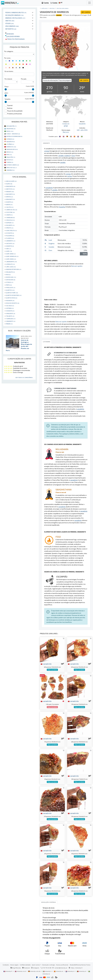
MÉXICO (10, 152)
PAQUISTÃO (11, 157)
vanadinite (46, 664)
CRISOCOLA (10, 220)
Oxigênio (52, 243)
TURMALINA (11, 319)
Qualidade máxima (13, 36)
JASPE (9, 251)
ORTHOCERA (11, 280)
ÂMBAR (9, 324)
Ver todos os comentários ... (25, 377)
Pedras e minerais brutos (16, 12)
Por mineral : (9, 79)
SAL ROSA (10, 306)
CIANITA (9, 215)
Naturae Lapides (77, 266)
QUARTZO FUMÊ (12, 293)
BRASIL (10, 131)
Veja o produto (52, 670)
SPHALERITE (11, 313)
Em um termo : (9, 71)
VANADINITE (11, 321)
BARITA (9, 204)
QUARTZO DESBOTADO (14, 295)
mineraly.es (59, 971)
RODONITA (10, 300)
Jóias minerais (12, 26)
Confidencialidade (25, 965)
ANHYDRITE (10, 194)
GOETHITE (10, 243)
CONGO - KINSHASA (13, 134)
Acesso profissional (62, 965)
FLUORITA (10, 238)
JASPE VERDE (11, 254)
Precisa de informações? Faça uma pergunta (57, 80)
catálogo (44, 8)
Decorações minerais (14, 15)
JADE (9, 249)
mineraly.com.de (34, 971)
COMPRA (86, 12)
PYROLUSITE (11, 287)
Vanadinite (82, 124)
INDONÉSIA (11, 142)
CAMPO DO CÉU (12, 210)
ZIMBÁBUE (10, 170)
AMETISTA (10, 189)
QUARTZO (10, 290)
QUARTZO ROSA (12, 298)
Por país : (24, 79)
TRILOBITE (10, 316)
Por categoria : (9, 51)
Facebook (26, 968)
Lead (50, 240)
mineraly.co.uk (20, 971)
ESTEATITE (10, 233)
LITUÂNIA (10, 144)
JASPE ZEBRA (11, 259)
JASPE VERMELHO (12, 256)
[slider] (6, 89)
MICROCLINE (11, 277)
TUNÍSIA (10, 162)
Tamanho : (8, 99)
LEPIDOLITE (10, 264)
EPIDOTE (10, 228)
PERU (9, 155)
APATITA (9, 197)
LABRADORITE (11, 262)
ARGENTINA (11, 129)
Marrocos (66, 132)
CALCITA (10, 207)
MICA (8, 275)
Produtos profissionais (15, 39)
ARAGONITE (10, 199)
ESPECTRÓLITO (11, 230)
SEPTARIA (10, 308)
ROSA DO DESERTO (13, 303)
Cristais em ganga (62, 8)
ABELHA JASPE (11, 181)
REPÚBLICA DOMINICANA (14, 136)
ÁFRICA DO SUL (12, 167)
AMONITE (10, 192)
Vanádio (51, 247)
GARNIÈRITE (11, 241)
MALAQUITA (10, 272)
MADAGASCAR (12, 149)
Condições (6, 965)
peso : (7, 93)
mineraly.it (47, 971)
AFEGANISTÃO (12, 126)
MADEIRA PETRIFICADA (14, 269)
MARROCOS (11, 147)
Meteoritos (11, 29)
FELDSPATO (10, 236)
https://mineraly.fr (77, 968)
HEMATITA (10, 246)
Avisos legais (14, 965)
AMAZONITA (11, 186)
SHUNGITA (10, 311)
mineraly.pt (82, 971)
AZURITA (10, 202)
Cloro (50, 250)
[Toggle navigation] (89, 3)
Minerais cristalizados (15, 18)
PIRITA (9, 285)
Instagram (35, 968)
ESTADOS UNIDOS (13, 165)
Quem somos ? (36, 965)
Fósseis (10, 23)
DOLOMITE (10, 225)
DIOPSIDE (10, 223)
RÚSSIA (10, 160)
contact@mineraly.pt (61, 968)
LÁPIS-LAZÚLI (11, 267)
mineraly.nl (70, 971)
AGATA (9, 184)
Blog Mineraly (16, 968)
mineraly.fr (8, 971)
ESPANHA (10, 139)
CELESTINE (10, 212)
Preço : (7, 87)
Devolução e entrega (49, 965)
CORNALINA (10, 217)
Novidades (10, 34)
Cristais (52, 8)
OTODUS (10, 282)
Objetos (10, 21)
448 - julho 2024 (82, 130)
